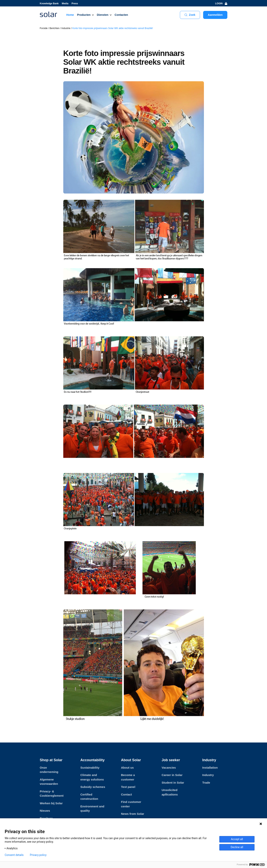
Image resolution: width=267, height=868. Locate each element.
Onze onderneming (49, 770)
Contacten (121, 15)
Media (65, 4)
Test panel (128, 787)
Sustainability (90, 768)
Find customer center (131, 804)
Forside (44, 28)
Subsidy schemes (93, 787)
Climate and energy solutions (92, 777)
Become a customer (128, 777)
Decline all (237, 847)
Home (70, 15)
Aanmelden (215, 15)
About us (127, 768)
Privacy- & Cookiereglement (52, 794)
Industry (208, 775)
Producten (84, 15)
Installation (210, 768)
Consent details (14, 855)
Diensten (103, 15)
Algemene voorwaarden (49, 782)
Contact (127, 794)
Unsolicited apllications (170, 792)
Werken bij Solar (51, 803)
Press (75, 4)
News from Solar (133, 814)
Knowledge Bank (49, 4)
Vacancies (169, 768)
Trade (206, 783)
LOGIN (221, 4)
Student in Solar (173, 783)
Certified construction (89, 797)
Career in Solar (172, 775)
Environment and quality (92, 809)
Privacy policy (38, 855)
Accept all (237, 839)
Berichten (55, 28)
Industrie (66, 28)
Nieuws (45, 811)
